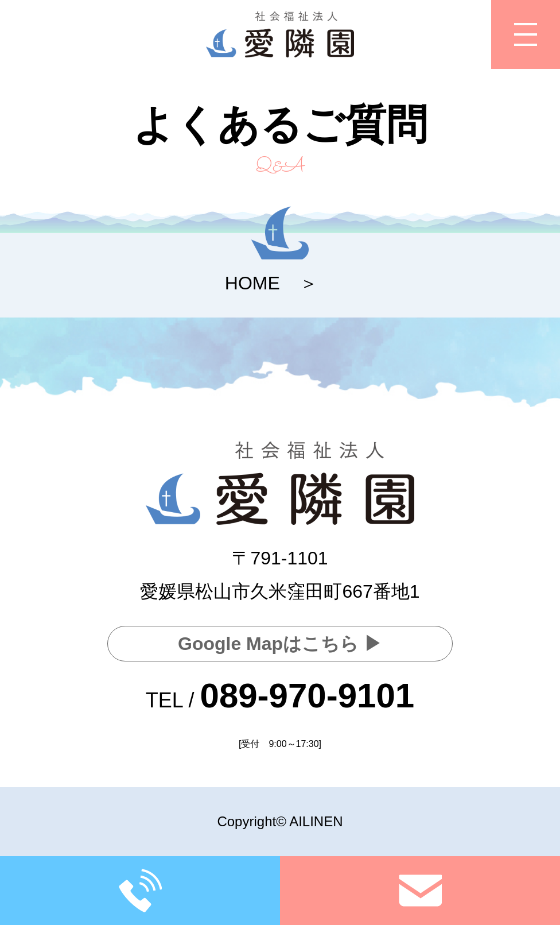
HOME (252, 283)
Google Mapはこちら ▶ (280, 644)
